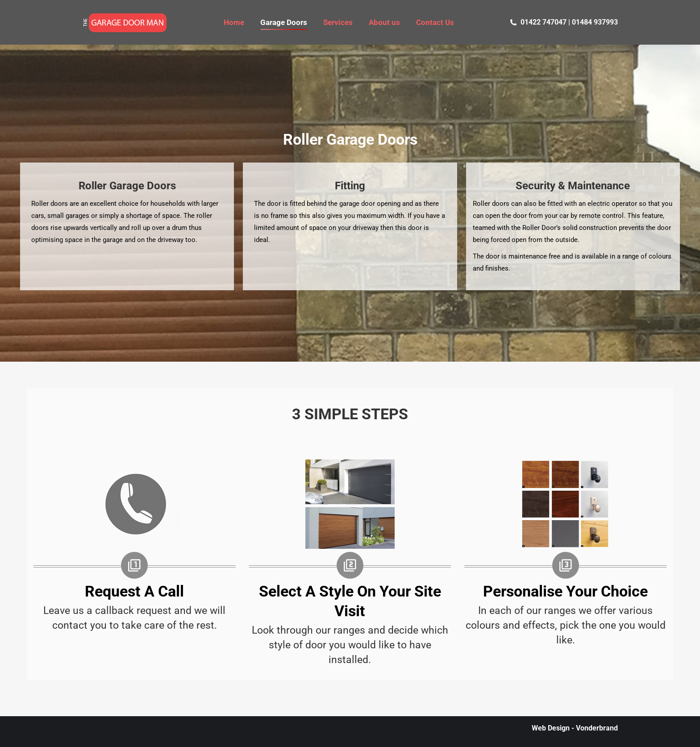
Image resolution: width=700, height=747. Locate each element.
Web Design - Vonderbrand (575, 728)
